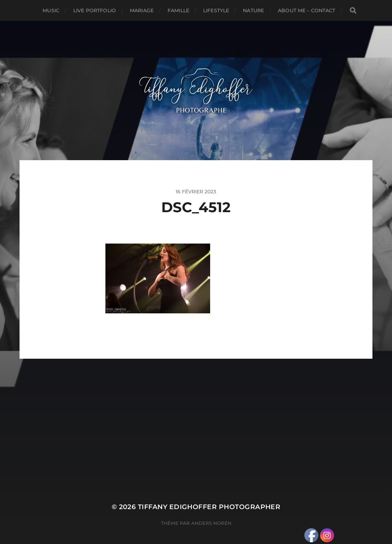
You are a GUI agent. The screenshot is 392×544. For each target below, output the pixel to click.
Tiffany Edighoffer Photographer (209, 507)
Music (51, 10)
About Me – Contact (307, 10)
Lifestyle (216, 10)
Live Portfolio (95, 10)
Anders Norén (211, 523)
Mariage (142, 10)
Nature (253, 10)
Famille (178, 10)
